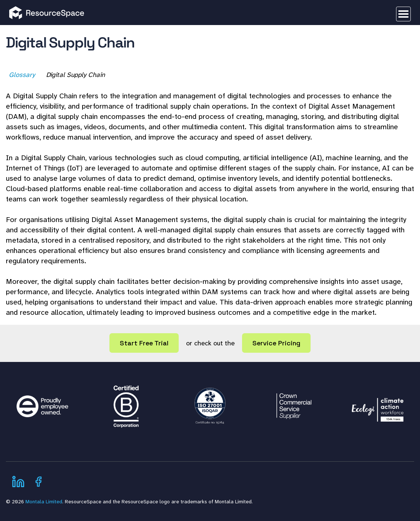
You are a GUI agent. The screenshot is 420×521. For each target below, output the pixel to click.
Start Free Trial (144, 343)
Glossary (23, 75)
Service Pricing (276, 343)
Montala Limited (44, 501)
